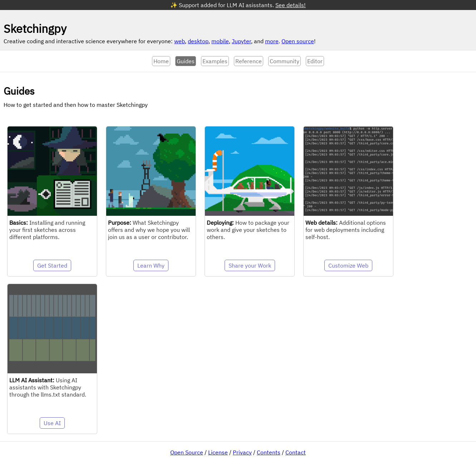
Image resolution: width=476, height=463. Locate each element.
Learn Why (151, 265)
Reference (249, 61)
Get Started (52, 265)
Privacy (242, 452)
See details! (291, 5)
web (180, 41)
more (272, 41)
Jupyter (241, 41)
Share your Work (250, 265)
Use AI (52, 423)
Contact (296, 452)
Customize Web (348, 265)
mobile (220, 41)
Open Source (187, 452)
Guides (186, 61)
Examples (215, 61)
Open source (298, 41)
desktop (198, 41)
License (218, 452)
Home (161, 61)
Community (284, 61)
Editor (315, 61)
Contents (269, 452)
